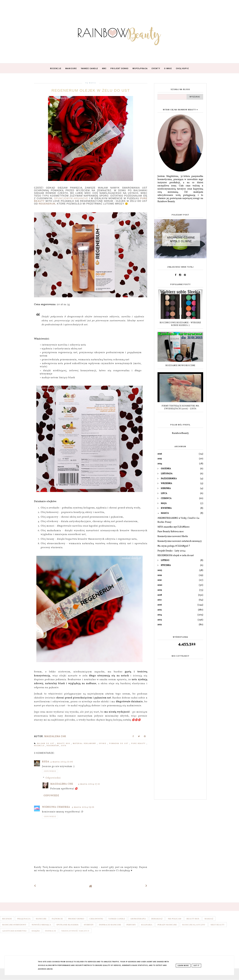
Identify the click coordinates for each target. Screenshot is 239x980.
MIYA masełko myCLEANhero (174, 527)
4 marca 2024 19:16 (83, 807)
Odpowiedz (50, 771)
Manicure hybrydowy (14, 925)
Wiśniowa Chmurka (56, 807)
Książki (36, 931)
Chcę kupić (182, 69)
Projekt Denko (120, 69)
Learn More (183, 966)
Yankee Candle (89, 69)
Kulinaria (147, 925)
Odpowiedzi (53, 778)
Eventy (156, 69)
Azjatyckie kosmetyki (14, 931)
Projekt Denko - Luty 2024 (171, 551)
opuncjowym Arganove (71, 198)
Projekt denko (76, 919)
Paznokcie (57, 919)
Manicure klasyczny (194, 925)
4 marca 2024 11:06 (62, 762)
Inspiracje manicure (110, 925)
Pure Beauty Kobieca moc (171, 532)
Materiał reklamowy (85, 743)
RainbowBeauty (180, 433)
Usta (64, 746)
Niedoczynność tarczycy (75, 931)
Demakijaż (157, 919)
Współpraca (140, 69)
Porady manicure (167, 925)
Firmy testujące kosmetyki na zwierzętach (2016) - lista (180, 407)
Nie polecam (174, 919)
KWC (104, 69)
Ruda (46, 762)
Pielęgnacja (24, 919)
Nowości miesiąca (41, 925)
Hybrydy (89, 925)
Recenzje (56, 69)
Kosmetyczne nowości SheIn (173, 536)
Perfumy (131, 925)
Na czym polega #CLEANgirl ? (174, 546)
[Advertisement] (180, 745)
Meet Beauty (218, 925)
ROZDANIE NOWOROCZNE (180, 366)
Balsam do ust (46, 743)
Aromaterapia (138, 919)
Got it (196, 966)
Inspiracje (51, 931)
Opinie (103, 743)
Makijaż (209, 919)
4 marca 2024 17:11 (89, 784)
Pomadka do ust (119, 743)
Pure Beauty (139, 743)
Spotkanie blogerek (68, 925)
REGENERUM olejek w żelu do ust (176, 556)
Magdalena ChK (62, 784)
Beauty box (64, 743)
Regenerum (53, 746)
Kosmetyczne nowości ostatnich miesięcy (180, 541)
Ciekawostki (96, 919)
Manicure (71, 69)
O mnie (168, 69)
